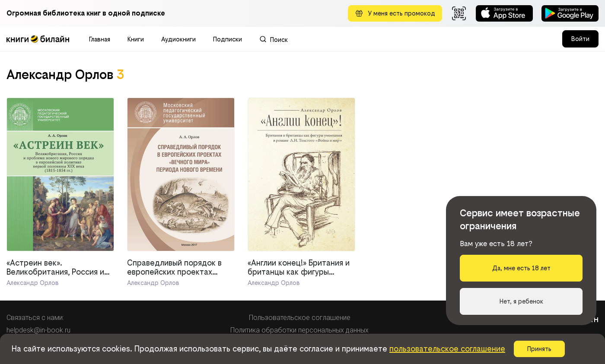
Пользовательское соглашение (300, 318)
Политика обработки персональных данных (299, 330)
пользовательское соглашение (447, 349)
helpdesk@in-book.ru (38, 330)
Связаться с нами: (35, 318)
